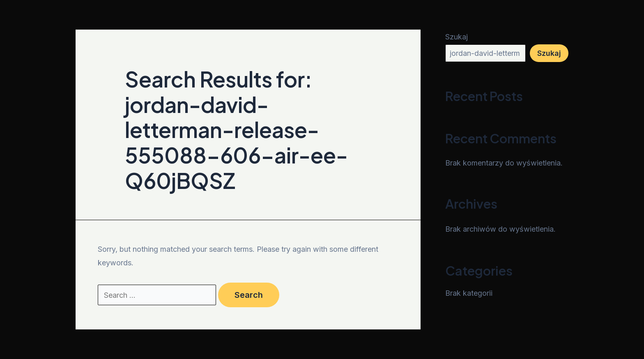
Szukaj (457, 37)
